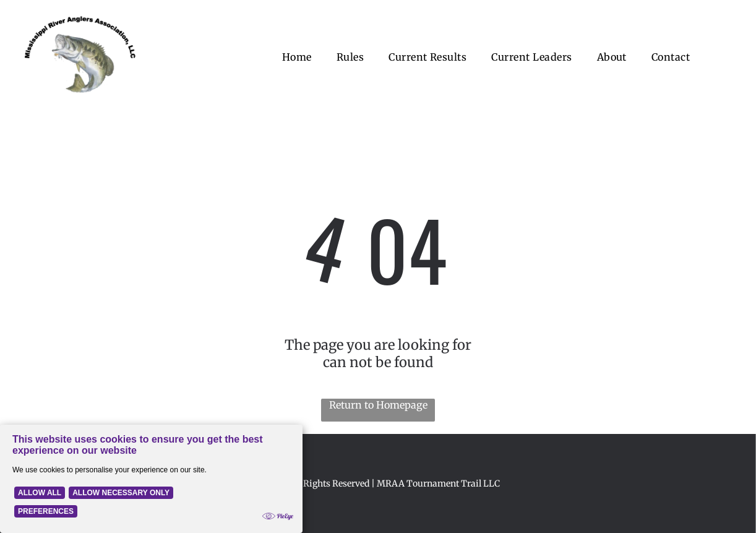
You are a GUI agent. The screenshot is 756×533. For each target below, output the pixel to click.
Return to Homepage (378, 405)
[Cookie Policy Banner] (151, 479)
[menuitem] (297, 57)
